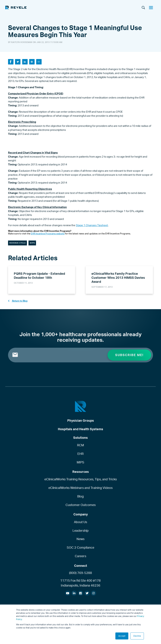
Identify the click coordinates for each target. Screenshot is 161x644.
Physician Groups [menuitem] (81, 420)
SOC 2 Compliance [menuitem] (80, 548)
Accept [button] (122, 636)
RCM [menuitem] (80, 445)
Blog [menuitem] (80, 496)
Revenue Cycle (18, 243)
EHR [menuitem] (80, 454)
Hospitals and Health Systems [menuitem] (80, 429)
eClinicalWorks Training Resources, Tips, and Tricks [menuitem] (81, 479)
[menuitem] (68, 593)
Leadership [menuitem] (81, 530)
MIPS (32, 243)
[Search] (143, 8)
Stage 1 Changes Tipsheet (92, 225)
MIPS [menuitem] (80, 462)
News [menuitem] (80, 539)
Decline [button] (137, 636)
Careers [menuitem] (80, 556)
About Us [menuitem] (80, 522)
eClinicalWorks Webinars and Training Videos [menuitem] (80, 488)
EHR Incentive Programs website (48, 234)
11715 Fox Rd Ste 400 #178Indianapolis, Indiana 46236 (80, 583)
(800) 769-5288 (80, 573)
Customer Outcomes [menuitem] (81, 505)
